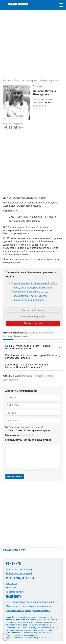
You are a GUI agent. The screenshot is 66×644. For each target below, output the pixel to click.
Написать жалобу (33, 323)
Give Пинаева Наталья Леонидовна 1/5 (21, 435)
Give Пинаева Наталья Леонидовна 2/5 (24, 435)
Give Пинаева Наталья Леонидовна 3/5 (27, 435)
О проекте (11, 583)
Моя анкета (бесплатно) (33, 310)
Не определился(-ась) (39, 430)
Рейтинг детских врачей (19, 573)
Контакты (11, 588)
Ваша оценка (12, 435)
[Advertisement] (33, 43)
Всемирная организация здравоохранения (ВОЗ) (32, 602)
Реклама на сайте (15, 592)
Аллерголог (38, 86)
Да (11, 430)
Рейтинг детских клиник (19, 569)
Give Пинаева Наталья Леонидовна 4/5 (30, 435)
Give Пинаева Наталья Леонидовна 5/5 (33, 435)
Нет (20, 430)
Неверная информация (33, 317)
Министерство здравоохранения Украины (28, 606)
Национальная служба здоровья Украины (28, 610)
